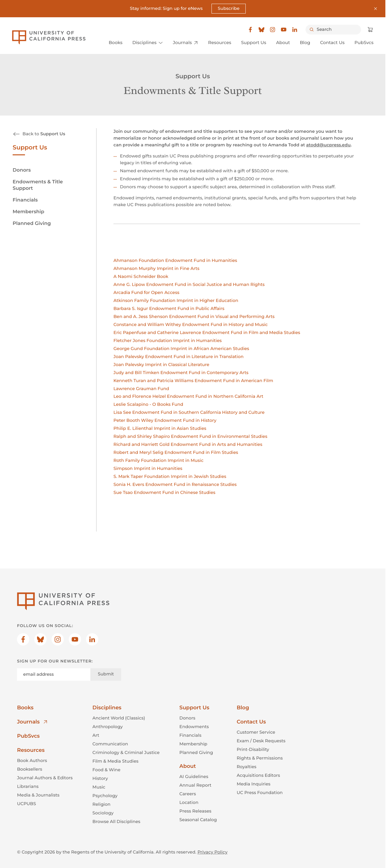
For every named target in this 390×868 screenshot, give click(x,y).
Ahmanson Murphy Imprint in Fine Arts (156, 268)
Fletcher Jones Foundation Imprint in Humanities (168, 340)
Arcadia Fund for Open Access (146, 292)
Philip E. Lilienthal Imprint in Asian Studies (160, 429)
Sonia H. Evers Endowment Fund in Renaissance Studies (175, 484)
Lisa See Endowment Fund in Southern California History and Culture (189, 413)
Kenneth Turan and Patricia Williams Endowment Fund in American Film (193, 381)
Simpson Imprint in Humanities (148, 468)
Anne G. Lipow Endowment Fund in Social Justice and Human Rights (189, 284)
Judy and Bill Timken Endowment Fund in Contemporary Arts (181, 373)
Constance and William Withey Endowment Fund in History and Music (191, 324)
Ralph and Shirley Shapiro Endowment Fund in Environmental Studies (190, 437)
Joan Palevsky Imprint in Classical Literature (161, 365)
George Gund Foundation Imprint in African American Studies (181, 348)
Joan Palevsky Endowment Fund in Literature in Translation (179, 357)
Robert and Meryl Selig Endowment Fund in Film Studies (176, 453)
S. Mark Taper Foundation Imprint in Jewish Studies (170, 476)
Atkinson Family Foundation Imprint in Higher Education (176, 300)
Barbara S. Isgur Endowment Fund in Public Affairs (169, 308)
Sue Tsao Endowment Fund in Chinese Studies (164, 492)
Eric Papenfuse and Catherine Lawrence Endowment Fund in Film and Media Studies (207, 332)
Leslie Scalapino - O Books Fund (148, 405)
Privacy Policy (212, 852)
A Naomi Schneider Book (141, 276)
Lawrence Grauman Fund (141, 389)
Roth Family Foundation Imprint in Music (158, 461)
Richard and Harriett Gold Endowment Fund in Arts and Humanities (188, 445)
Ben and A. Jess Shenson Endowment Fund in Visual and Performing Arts (194, 316)
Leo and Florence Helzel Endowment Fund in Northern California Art (188, 397)
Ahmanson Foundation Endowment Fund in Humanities (175, 260)
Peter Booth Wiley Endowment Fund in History (165, 421)
